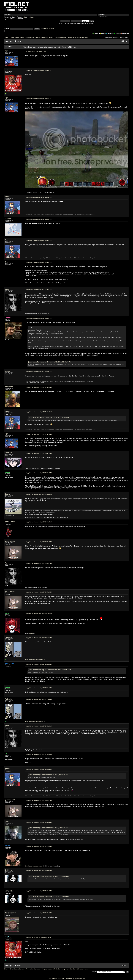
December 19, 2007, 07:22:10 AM (39, 290)
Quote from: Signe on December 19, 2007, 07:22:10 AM (48, 828)
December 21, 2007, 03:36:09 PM (39, 542)
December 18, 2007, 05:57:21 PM (36, 51)
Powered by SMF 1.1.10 (55, 978)
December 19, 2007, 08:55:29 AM (39, 318)
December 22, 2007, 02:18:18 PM (39, 664)
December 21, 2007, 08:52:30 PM (39, 592)
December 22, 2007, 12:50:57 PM (39, 638)
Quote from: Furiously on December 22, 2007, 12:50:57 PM (49, 670)
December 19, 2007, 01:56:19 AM (39, 197)
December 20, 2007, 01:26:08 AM (39, 412)
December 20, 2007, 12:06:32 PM (39, 473)
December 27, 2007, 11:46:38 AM (39, 755)
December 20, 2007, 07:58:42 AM (39, 434)
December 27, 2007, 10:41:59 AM (39, 726)
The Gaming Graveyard (33, 37)
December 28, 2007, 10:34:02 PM (39, 822)
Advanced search (47, 29)
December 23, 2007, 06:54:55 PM (39, 700)
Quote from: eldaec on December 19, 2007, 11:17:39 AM (48, 417)
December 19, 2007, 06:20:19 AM (39, 241)
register (31, 17)
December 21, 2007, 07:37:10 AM (39, 495)
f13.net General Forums (17, 37)
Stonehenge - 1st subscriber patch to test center (73, 37)
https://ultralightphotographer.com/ (35, 660)
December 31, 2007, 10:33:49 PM (39, 891)
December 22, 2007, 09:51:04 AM (39, 614)
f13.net (6, 37)
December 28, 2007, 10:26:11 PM (39, 801)
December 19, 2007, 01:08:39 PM (39, 387)
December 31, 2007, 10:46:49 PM (39, 913)
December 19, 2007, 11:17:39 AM (39, 372)
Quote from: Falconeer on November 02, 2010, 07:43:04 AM (50, 362)
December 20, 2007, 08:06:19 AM (39, 453)
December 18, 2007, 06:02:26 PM (39, 98)
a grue (31, 633)
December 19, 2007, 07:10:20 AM (39, 263)
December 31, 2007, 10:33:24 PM (39, 871)
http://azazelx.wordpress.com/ (34, 866)
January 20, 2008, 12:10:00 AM (38, 937)
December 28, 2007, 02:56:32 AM (39, 769)
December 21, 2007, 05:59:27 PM (39, 564)
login (24, 17)
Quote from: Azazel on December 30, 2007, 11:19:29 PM (48, 876)
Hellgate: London (48, 37)
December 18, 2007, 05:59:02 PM (39, 70)
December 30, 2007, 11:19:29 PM (39, 846)
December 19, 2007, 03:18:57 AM (39, 219)
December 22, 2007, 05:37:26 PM (39, 688)
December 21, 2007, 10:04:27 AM (39, 522)
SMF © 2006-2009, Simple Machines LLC (74, 978)
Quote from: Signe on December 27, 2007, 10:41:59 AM (48, 775)
